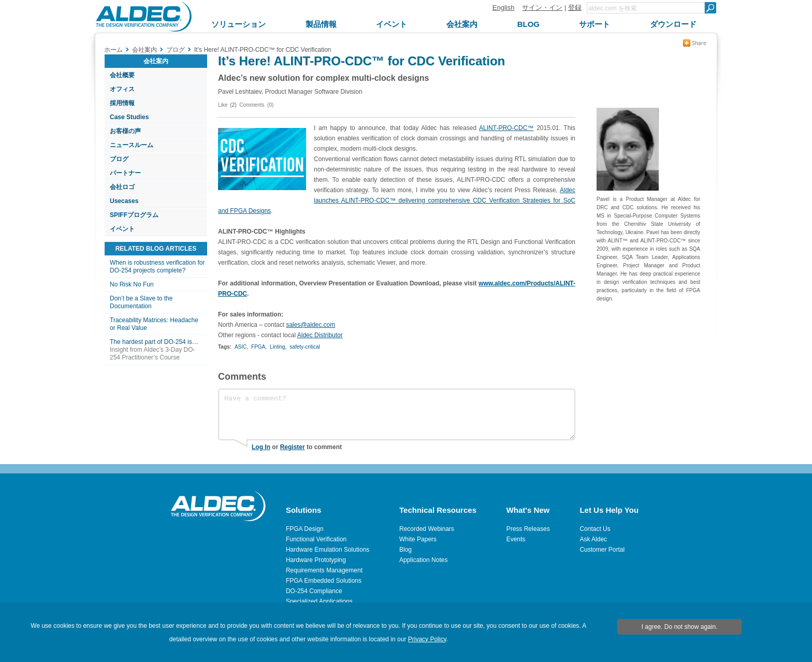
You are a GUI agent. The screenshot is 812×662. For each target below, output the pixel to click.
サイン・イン (542, 8)
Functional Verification (316, 539)
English (504, 8)
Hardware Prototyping (316, 560)
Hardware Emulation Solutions (328, 550)
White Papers (418, 539)
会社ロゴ (122, 187)
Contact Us (595, 529)
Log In (261, 447)
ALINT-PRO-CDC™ (506, 128)
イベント (122, 229)
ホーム (113, 50)
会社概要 (122, 75)
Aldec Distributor (320, 335)
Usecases (124, 201)
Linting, (278, 347)
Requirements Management (324, 570)
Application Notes (423, 560)
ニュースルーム (132, 145)
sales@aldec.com (310, 325)
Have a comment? (397, 414)
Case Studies (129, 117)
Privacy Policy (427, 639)
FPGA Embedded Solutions (324, 581)
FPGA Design (305, 529)
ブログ (119, 159)
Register (293, 447)
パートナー (125, 173)
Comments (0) (256, 105)
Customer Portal (602, 550)
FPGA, (259, 347)
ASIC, (241, 347)
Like (223, 105)
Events (516, 539)
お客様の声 (125, 131)
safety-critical (304, 347)
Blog (405, 550)
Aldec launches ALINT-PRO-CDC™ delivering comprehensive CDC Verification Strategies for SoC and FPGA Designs (397, 200)
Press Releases (528, 529)
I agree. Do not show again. (680, 627)
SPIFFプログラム (134, 215)
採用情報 (122, 103)
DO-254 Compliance (314, 591)
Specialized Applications (319, 601)
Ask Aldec (593, 539)
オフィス (122, 89)
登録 (575, 8)
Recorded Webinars (427, 529)
